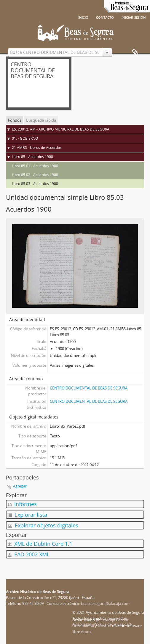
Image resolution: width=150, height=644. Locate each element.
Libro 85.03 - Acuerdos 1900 (35, 184)
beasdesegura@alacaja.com (105, 603)
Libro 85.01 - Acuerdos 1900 (35, 166)
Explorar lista (27, 515)
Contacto (105, 17)
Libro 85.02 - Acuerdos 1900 (35, 175)
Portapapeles (135, 53)
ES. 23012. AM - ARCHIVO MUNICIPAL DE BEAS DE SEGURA (61, 129)
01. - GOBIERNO (25, 138)
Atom (86, 632)
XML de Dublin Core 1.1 (40, 544)
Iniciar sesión (134, 17)
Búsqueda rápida (41, 120)
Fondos (15, 120)
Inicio (83, 17)
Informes (22, 504)
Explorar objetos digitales (43, 525)
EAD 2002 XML (29, 554)
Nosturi (104, 626)
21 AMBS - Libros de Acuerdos (37, 148)
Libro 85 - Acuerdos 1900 (32, 157)
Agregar (20, 486)
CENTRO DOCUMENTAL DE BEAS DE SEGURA (89, 388)
